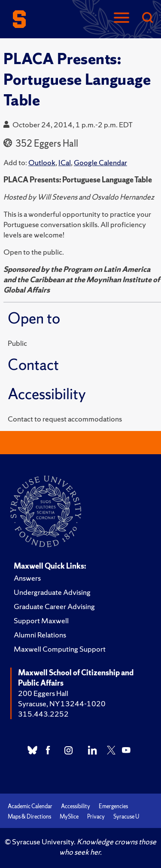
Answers (27, 578)
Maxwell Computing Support (60, 649)
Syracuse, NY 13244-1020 (62, 703)
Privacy (96, 817)
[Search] (147, 18)
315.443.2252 (43, 714)
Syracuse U (126, 817)
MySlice (69, 817)
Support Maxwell (41, 620)
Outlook (42, 162)
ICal (65, 162)
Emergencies (113, 806)
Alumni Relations (40, 635)
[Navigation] (122, 18)
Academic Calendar (30, 806)
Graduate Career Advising (54, 606)
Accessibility (76, 806)
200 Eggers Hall (43, 693)
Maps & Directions (29, 817)
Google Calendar (100, 162)
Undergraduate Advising (52, 592)
